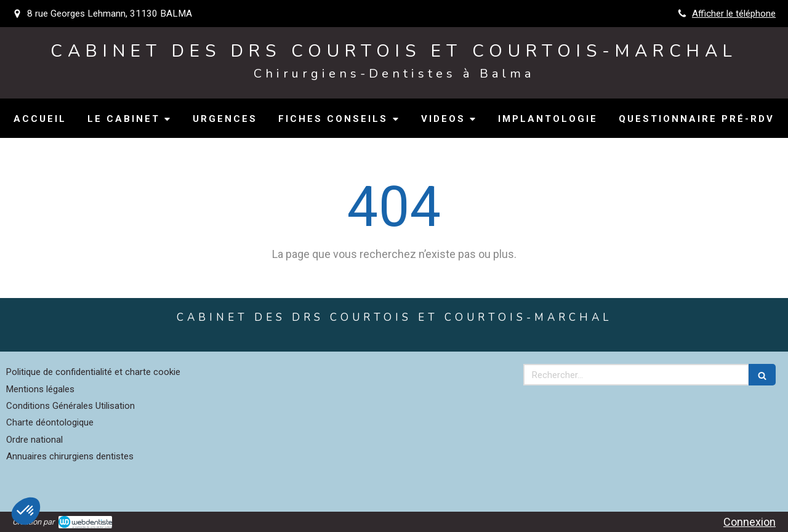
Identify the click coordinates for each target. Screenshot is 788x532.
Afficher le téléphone (734, 14)
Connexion (750, 522)
